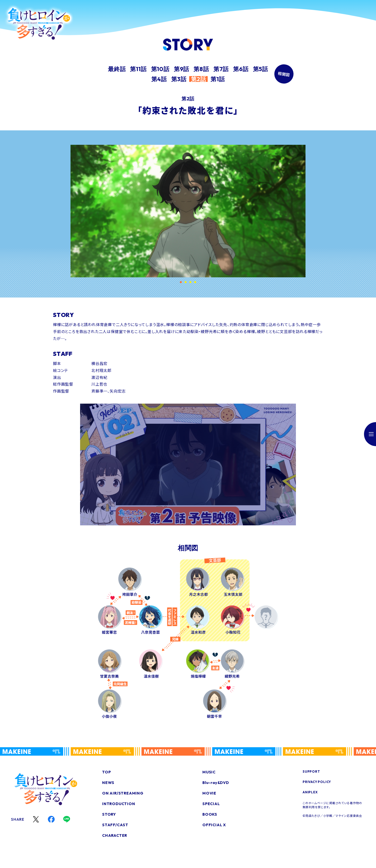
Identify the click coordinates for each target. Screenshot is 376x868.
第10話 (160, 69)
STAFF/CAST (115, 825)
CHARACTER (115, 835)
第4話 (159, 79)
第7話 (221, 69)
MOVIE (209, 793)
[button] (181, 282)
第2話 (199, 79)
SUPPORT (311, 771)
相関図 (284, 74)
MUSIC (209, 772)
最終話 (117, 69)
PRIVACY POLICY (317, 782)
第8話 (201, 69)
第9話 (182, 69)
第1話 (218, 79)
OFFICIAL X (214, 825)
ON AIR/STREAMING (123, 793)
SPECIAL (211, 804)
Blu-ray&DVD (216, 783)
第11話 (138, 69)
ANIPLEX (310, 792)
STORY (109, 814)
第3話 (179, 79)
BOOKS (210, 814)
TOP (106, 772)
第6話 (241, 69)
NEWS (108, 783)
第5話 (261, 69)
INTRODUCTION (119, 804)
